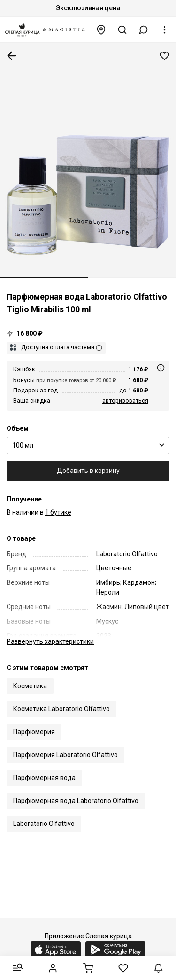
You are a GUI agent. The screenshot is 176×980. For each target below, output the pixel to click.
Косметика (30, 686)
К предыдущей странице (12, 56)
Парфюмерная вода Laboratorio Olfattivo (76, 801)
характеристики (50, 641)
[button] (144, 30)
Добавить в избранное (165, 56)
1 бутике (58, 512)
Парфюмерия (34, 732)
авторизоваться (125, 401)
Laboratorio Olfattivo (44, 824)
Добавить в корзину (88, 471)
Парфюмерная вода (44, 778)
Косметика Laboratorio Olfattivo (61, 709)
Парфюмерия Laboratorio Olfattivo (65, 755)
